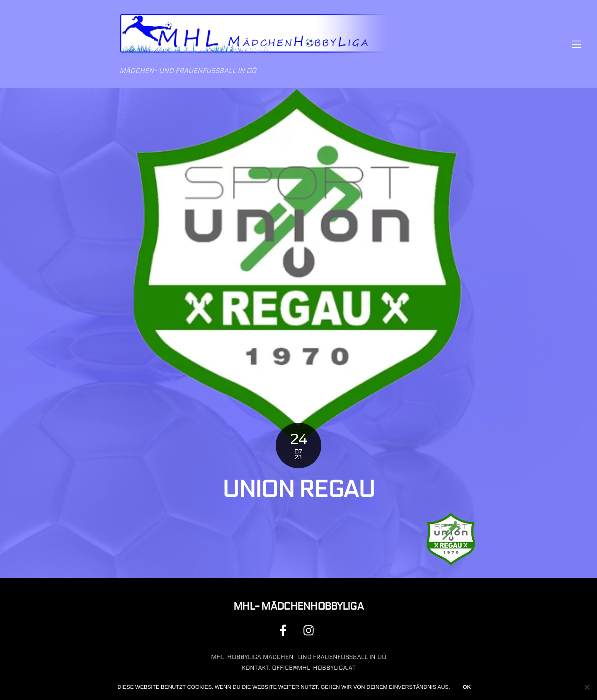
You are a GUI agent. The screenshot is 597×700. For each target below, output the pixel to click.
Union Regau (298, 489)
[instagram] (311, 630)
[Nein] (587, 687)
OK (467, 687)
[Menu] (576, 44)
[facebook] (285, 630)
